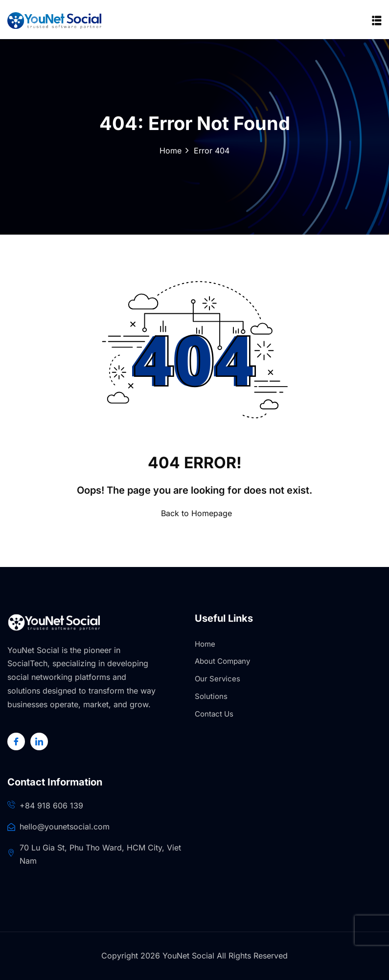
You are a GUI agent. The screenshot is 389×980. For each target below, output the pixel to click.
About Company (222, 661)
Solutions (211, 696)
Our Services (217, 679)
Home (171, 151)
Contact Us (214, 714)
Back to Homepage (194, 513)
